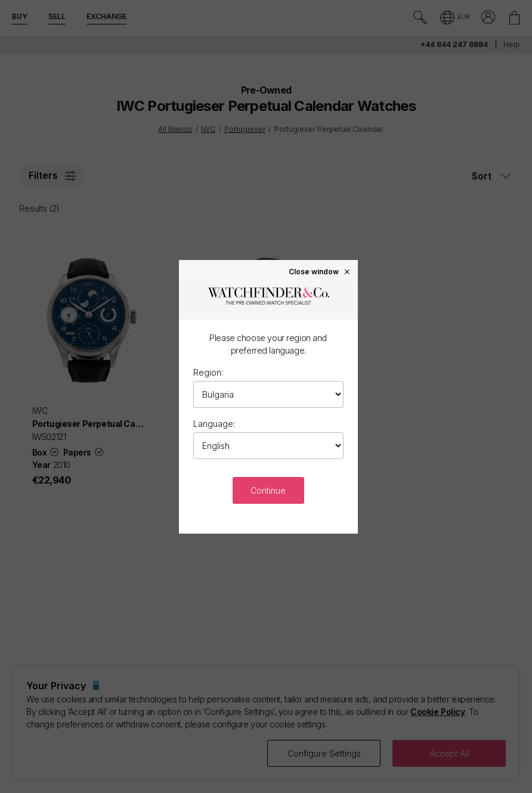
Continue (268, 490)
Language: (214, 424)
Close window (320, 271)
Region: (208, 372)
